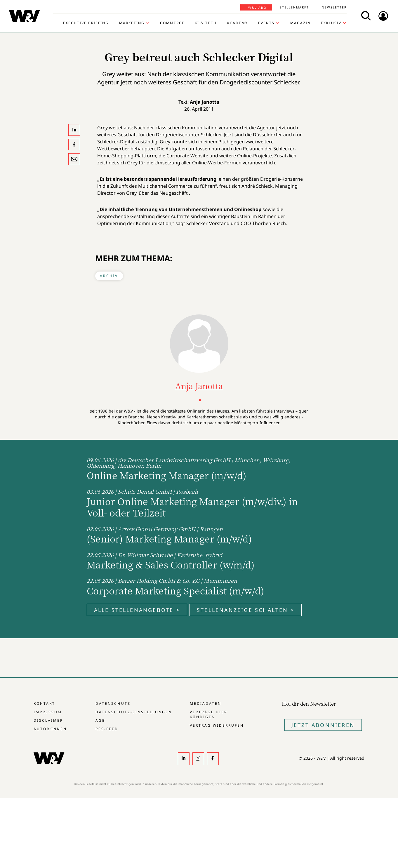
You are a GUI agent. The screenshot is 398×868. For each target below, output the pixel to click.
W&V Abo (257, 8)
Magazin (300, 23)
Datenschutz (113, 703)
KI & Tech (206, 23)
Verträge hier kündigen (208, 714)
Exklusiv (331, 23)
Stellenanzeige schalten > (246, 610)
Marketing (132, 23)
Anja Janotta (205, 102)
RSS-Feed (107, 729)
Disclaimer (48, 720)
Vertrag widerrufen (217, 725)
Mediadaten (206, 703)
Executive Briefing (86, 23)
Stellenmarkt (294, 7)
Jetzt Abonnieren (323, 725)
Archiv (109, 276)
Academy (237, 23)
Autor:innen (50, 729)
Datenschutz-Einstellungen (134, 712)
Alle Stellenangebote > (137, 610)
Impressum (48, 712)
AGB (100, 720)
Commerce (172, 23)
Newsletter (334, 7)
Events (266, 23)
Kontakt (44, 703)
